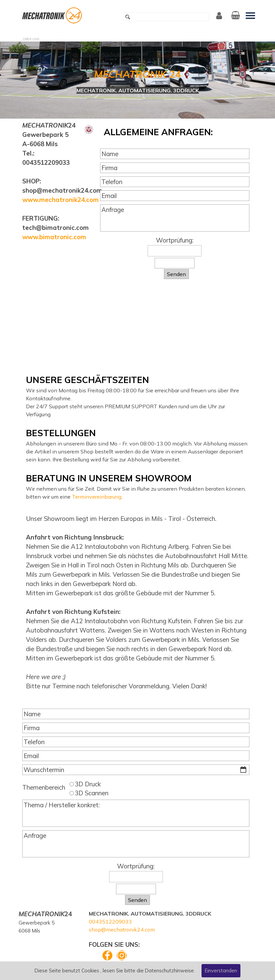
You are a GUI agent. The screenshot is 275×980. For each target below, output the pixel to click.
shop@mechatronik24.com (122, 930)
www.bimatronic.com (54, 237)
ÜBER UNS (31, 39)
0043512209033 (110, 922)
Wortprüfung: (175, 240)
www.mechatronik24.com (61, 200)
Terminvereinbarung (97, 497)
